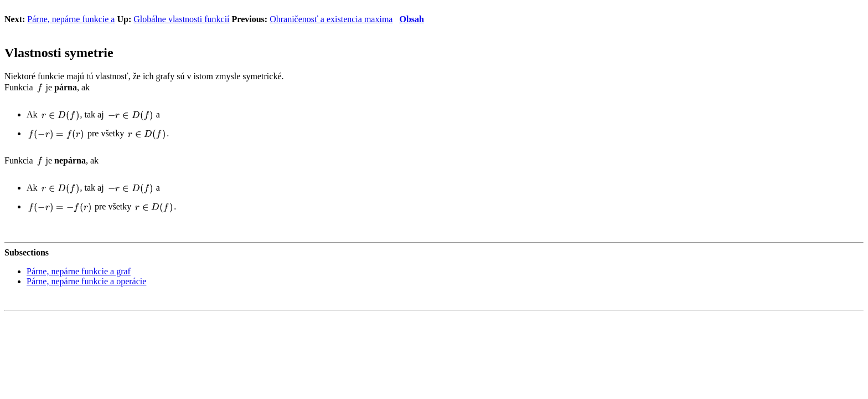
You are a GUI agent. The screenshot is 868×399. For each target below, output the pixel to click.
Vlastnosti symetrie (59, 53)
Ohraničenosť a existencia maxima (331, 19)
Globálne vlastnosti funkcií (181, 19)
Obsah (411, 19)
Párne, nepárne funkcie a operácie (86, 281)
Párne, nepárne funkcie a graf (79, 271)
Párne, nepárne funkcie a (71, 19)
